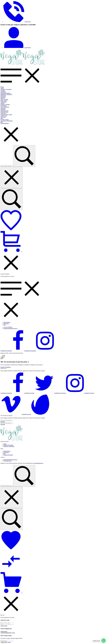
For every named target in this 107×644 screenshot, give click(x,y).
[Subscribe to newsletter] (3, 422)
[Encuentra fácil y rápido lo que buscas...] (12, 199)
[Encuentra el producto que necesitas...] (12, 519)
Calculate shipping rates (6, 633)
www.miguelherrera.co (38, 463)
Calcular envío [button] (4, 632)
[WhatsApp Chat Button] (104, 641)
